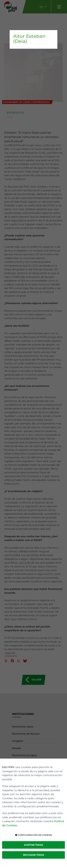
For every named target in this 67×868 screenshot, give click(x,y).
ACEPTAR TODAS (33, 845)
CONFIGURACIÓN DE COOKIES (34, 835)
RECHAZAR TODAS (34, 855)
